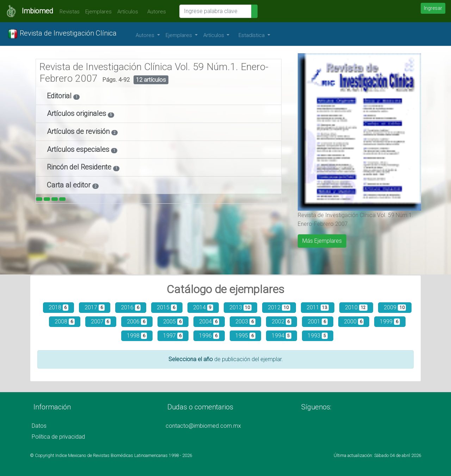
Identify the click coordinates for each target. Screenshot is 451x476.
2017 (95, 307)
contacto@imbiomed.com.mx (203, 426)
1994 (282, 336)
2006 (137, 322)
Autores (155, 12)
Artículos (128, 12)
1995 (245, 336)
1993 (318, 336)
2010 (356, 307)
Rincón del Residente (80, 167)
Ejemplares (98, 12)
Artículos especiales (79, 149)
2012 (279, 307)
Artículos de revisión (79, 131)
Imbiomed (38, 11)
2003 (245, 322)
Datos (39, 426)
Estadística (252, 35)
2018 (59, 307)
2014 (203, 307)
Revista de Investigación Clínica (62, 34)
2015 (167, 307)
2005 (173, 322)
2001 (318, 322)
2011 (318, 307)
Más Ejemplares (322, 241)
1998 (137, 336)
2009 (395, 307)
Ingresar (433, 8)
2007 (101, 322)
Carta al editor (70, 185)
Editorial (60, 96)
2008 (65, 322)
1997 (173, 336)
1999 (390, 322)
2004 (209, 322)
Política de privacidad (58, 437)
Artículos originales (77, 113)
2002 (282, 322)
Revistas (68, 12)
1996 (209, 336)
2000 (354, 322)
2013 (241, 307)
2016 (131, 307)
